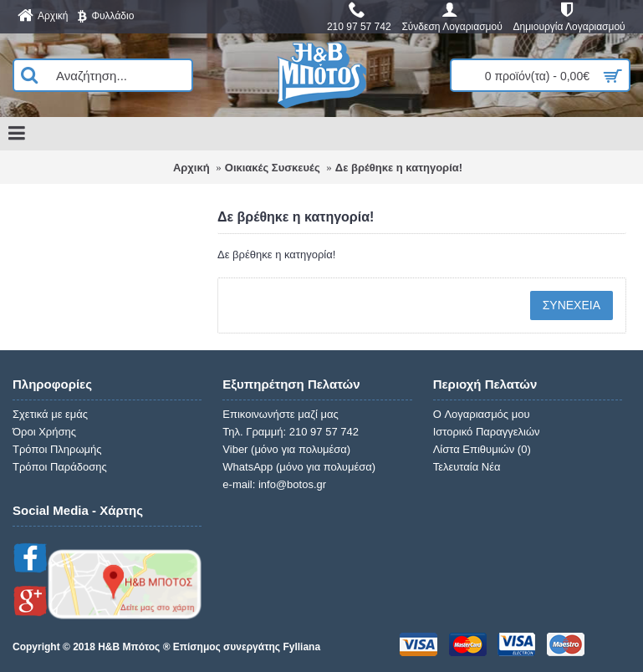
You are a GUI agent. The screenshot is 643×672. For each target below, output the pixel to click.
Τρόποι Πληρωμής (57, 449)
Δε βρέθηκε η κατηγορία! (399, 168)
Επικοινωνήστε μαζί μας (280, 414)
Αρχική (191, 168)
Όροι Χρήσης (44, 432)
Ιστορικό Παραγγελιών (487, 432)
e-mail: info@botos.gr (274, 484)
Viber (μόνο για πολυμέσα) (286, 449)
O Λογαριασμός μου (482, 414)
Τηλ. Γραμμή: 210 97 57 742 (291, 432)
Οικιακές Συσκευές (273, 168)
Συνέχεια (572, 305)
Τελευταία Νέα (467, 467)
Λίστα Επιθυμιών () (482, 449)
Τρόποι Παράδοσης (60, 467)
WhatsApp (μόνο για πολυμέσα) (299, 467)
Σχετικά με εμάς (50, 414)
